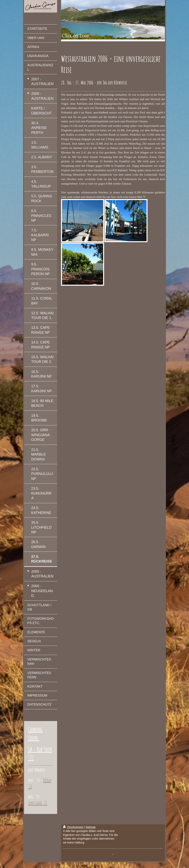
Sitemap (90, 827)
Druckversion (73, 827)
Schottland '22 (38, 803)
